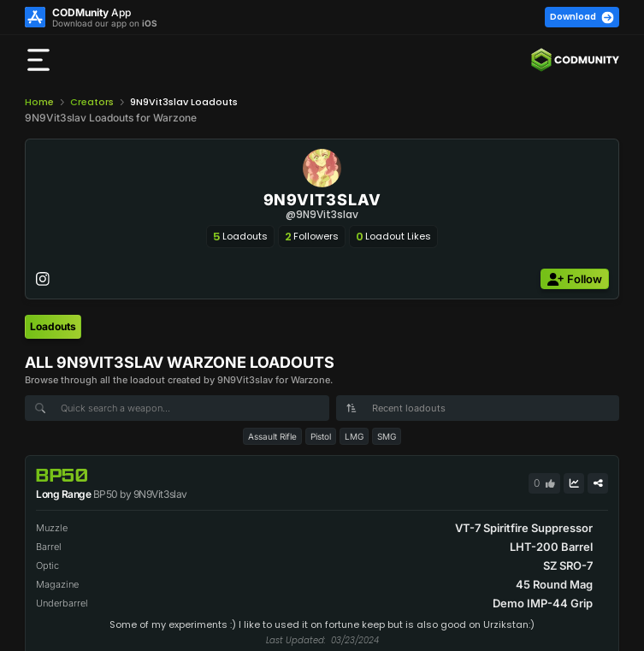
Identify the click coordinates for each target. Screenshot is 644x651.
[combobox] (478, 408)
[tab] (53, 327)
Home (39, 102)
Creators (92, 102)
